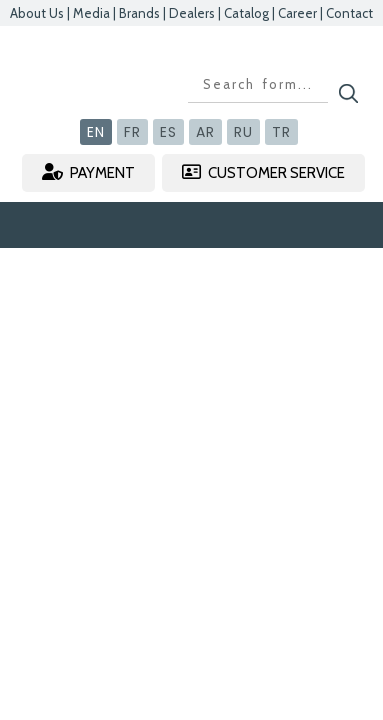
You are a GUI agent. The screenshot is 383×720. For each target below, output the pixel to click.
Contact (349, 13)
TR (281, 132)
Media (91, 13)
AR (205, 132)
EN (96, 132)
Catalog (246, 13)
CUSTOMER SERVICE (263, 172)
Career (297, 13)
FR (132, 132)
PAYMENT (88, 172)
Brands (139, 13)
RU (243, 132)
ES (168, 132)
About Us (37, 13)
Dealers (192, 13)
